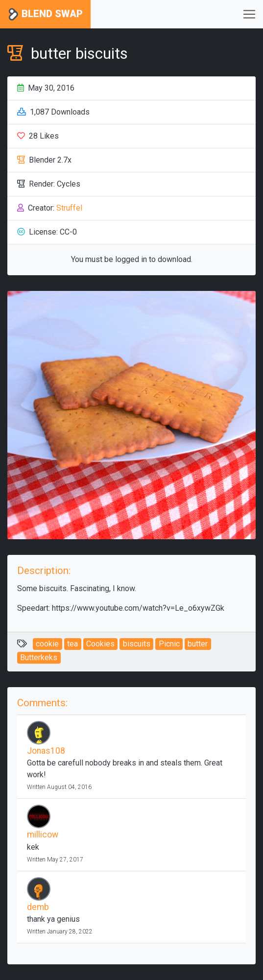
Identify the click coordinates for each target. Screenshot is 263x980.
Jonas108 (46, 751)
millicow (43, 835)
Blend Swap (45, 14)
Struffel (69, 208)
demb (38, 907)
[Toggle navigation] (249, 14)
